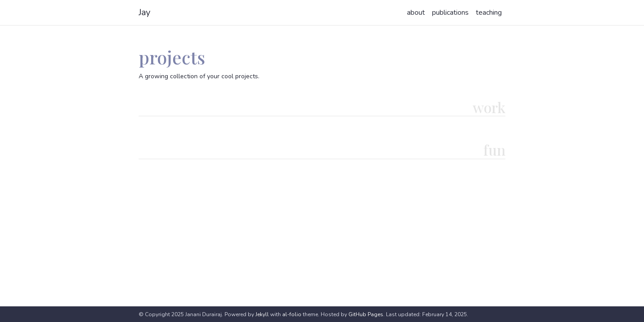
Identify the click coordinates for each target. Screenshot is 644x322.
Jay (144, 12)
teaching (489, 13)
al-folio (292, 314)
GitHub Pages (366, 314)
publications (450, 13)
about (416, 13)
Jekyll (262, 314)
